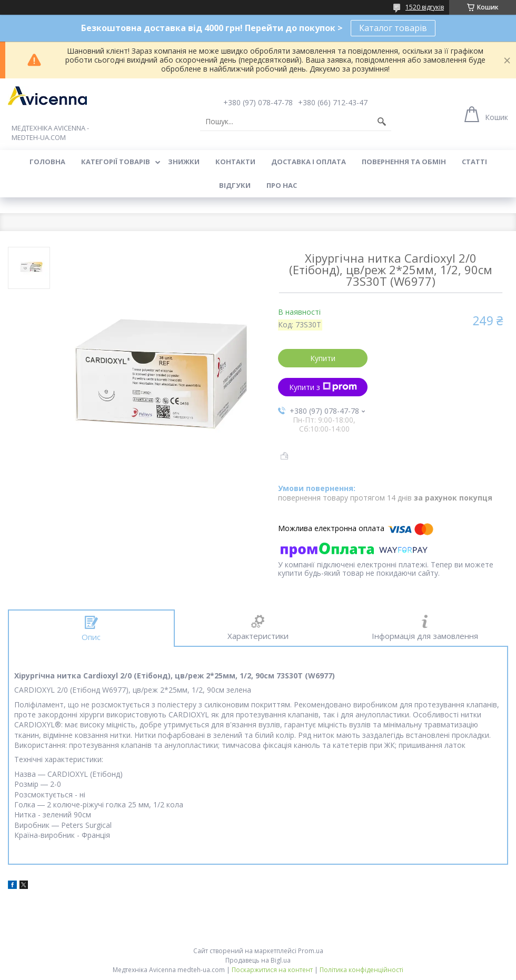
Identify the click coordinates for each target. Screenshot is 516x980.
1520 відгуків (425, 7)
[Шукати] (382, 122)
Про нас (282, 185)
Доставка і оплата (309, 162)
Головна (47, 162)
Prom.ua (311, 951)
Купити (323, 358)
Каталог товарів (393, 28)
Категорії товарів (116, 162)
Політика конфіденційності (361, 970)
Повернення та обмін (404, 162)
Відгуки (235, 185)
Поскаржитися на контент (272, 970)
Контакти (235, 162)
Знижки (184, 162)
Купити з (323, 387)
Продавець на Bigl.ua (258, 960)
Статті (474, 162)
